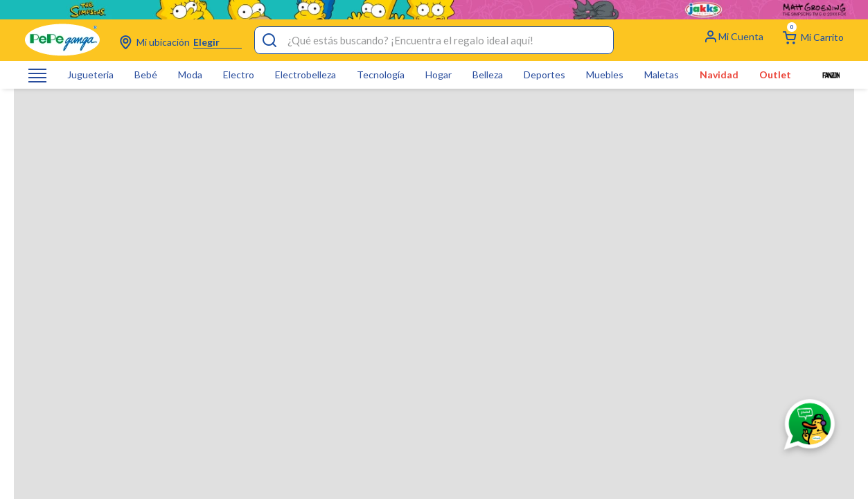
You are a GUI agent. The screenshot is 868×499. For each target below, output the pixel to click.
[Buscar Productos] (269, 21)
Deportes (544, 55)
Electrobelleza (305, 55)
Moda (190, 55)
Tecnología (381, 55)
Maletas (662, 55)
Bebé (146, 55)
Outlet (775, 55)
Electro (239, 55)
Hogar (439, 55)
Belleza (488, 55)
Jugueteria (90, 55)
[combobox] (434, 21)
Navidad (719, 55)
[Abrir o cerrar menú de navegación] (37, 56)
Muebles (605, 55)
